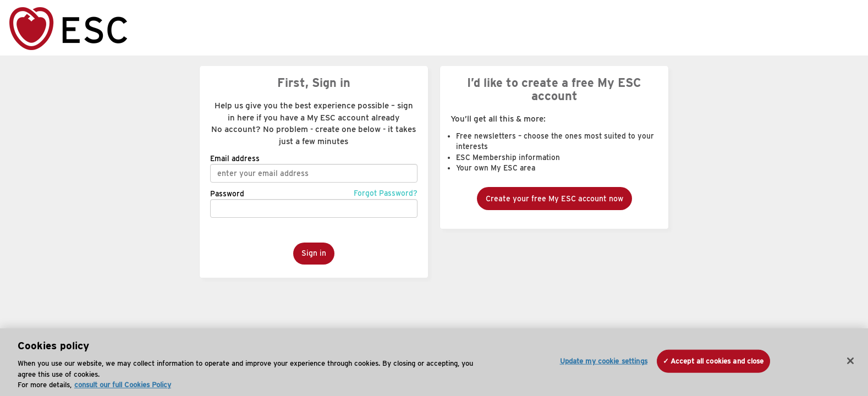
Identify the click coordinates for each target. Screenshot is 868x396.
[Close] (850, 361)
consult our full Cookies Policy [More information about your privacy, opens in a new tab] (123, 385)
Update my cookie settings (604, 361)
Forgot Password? (386, 193)
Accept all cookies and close (717, 361)
